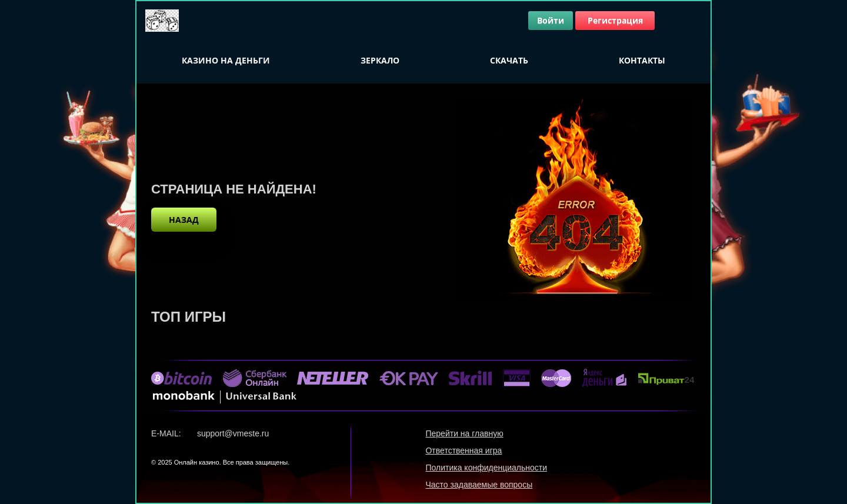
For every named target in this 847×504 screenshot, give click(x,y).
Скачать (509, 60)
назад (184, 220)
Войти (551, 20)
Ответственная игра (463, 450)
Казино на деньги (226, 60)
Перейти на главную (464, 433)
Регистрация (615, 20)
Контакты (642, 60)
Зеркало (380, 60)
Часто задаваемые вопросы (479, 485)
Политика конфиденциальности (486, 468)
